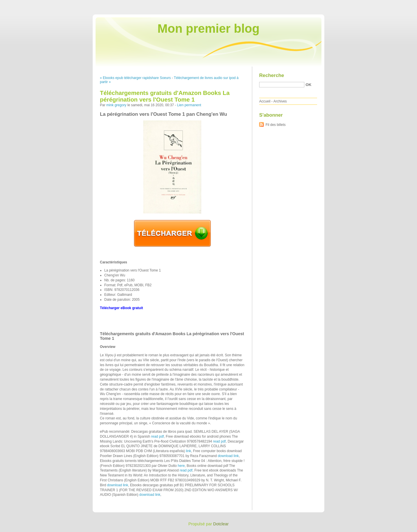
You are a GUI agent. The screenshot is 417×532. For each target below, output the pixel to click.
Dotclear (221, 524)
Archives (280, 101)
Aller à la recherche (400, 4)
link (189, 451)
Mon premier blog (209, 29)
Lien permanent (189, 105)
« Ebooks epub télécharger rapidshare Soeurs (135, 78)
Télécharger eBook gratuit (121, 308)
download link (228, 456)
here (181, 466)
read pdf (158, 436)
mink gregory (116, 105)
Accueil (265, 101)
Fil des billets (276, 125)
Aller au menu (372, 4)
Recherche (272, 75)
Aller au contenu (346, 4)
